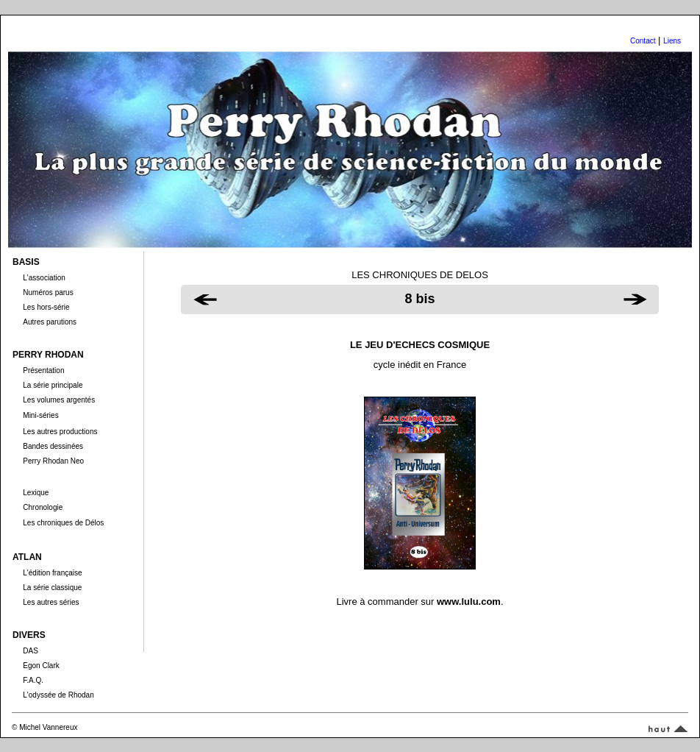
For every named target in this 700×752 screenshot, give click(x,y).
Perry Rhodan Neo (53, 461)
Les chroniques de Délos (63, 523)
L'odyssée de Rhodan (58, 695)
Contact (643, 41)
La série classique (52, 588)
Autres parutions (50, 322)
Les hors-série (46, 307)
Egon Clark (41, 666)
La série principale (53, 385)
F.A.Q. (33, 680)
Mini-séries (40, 415)
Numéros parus (48, 292)
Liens (672, 41)
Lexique (36, 493)
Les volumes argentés (59, 400)
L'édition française (52, 573)
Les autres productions (60, 432)
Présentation (43, 370)
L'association (44, 278)
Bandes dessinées (53, 446)
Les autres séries (51, 602)
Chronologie (43, 507)
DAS (31, 651)
